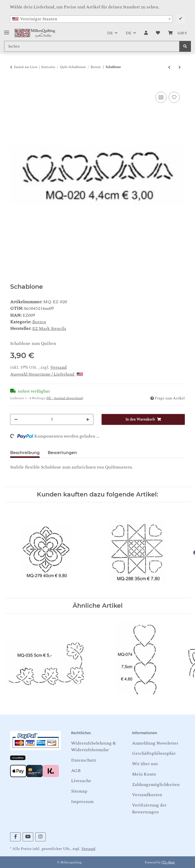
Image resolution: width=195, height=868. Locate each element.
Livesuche (81, 781)
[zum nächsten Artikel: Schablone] (180, 67)
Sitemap (79, 791)
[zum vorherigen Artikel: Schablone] (169, 67)
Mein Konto (144, 774)
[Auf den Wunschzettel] (174, 97)
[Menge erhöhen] (88, 419)
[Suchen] (185, 46)
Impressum (82, 802)
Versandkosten (147, 795)
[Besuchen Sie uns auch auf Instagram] (40, 837)
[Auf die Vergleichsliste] (161, 97)
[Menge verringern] (16, 419)
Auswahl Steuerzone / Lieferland (47, 374)
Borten (39, 322)
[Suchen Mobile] (92, 46)
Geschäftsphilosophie (154, 753)
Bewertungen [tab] (62, 453)
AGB (76, 771)
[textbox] (91, 19)
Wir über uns (145, 764)
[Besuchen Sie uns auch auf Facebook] (15, 837)
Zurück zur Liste (26, 67)
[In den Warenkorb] (14, 85)
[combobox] (91, 19)
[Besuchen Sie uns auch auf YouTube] (28, 837)
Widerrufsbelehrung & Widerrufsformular (93, 746)
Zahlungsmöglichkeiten (156, 785)
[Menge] (52, 419)
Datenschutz (84, 760)
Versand (59, 367)
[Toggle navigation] (7, 31)
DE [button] (110, 33)
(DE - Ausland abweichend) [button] (65, 398)
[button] (146, 33)
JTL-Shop (168, 863)
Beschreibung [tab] (25, 453)
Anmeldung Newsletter (155, 743)
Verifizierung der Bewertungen (149, 808)
